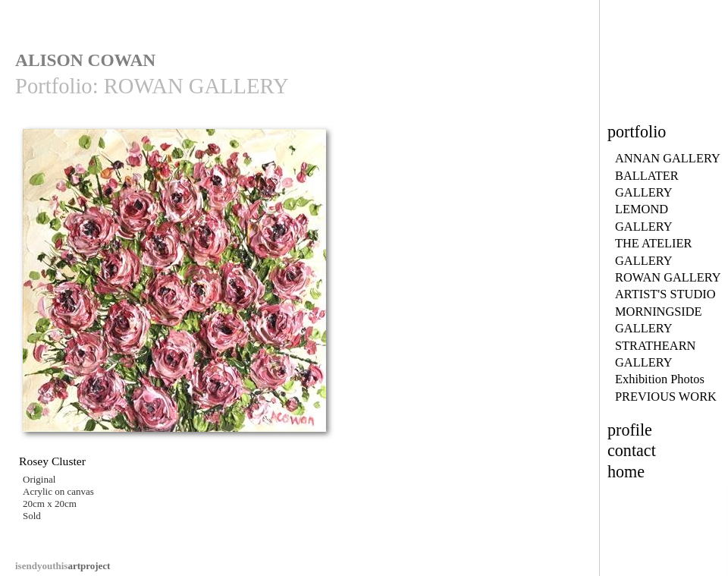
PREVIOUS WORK (666, 397)
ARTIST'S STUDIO (665, 294)
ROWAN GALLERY (668, 277)
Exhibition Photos (660, 379)
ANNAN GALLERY (668, 158)
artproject (63, 566)
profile (630, 430)
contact (632, 450)
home (626, 472)
